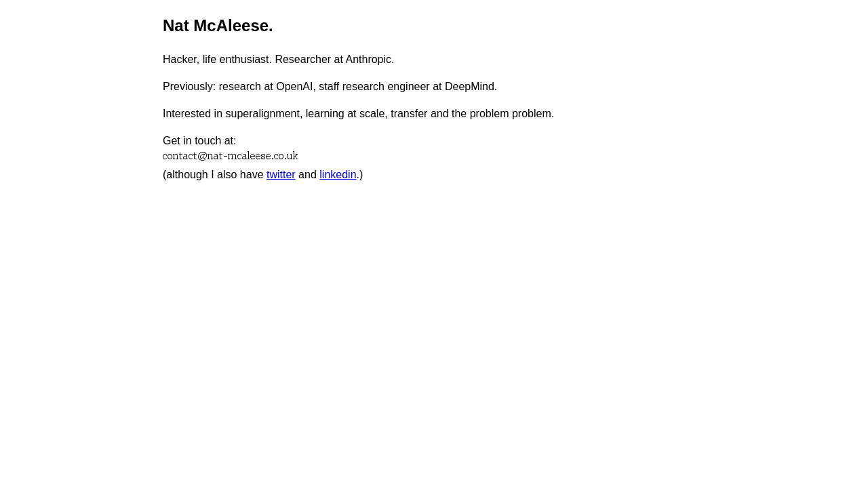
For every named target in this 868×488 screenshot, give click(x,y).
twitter (281, 175)
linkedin (338, 175)
